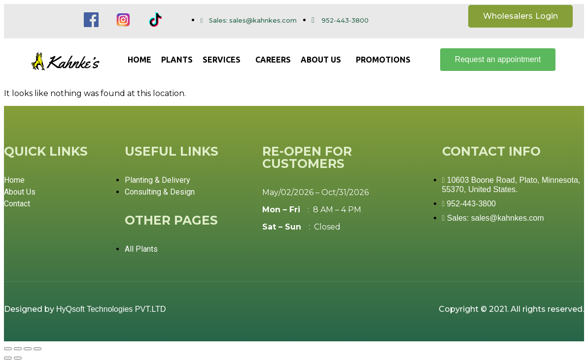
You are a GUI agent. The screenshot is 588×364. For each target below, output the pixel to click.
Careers (273, 60)
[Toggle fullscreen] (28, 349)
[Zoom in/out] (37, 349)
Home (139, 60)
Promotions (383, 60)
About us (321, 60)
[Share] (18, 349)
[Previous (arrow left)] (8, 358)
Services (222, 60)
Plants (177, 60)
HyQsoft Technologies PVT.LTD (111, 309)
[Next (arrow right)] (18, 358)
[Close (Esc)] (8, 349)
